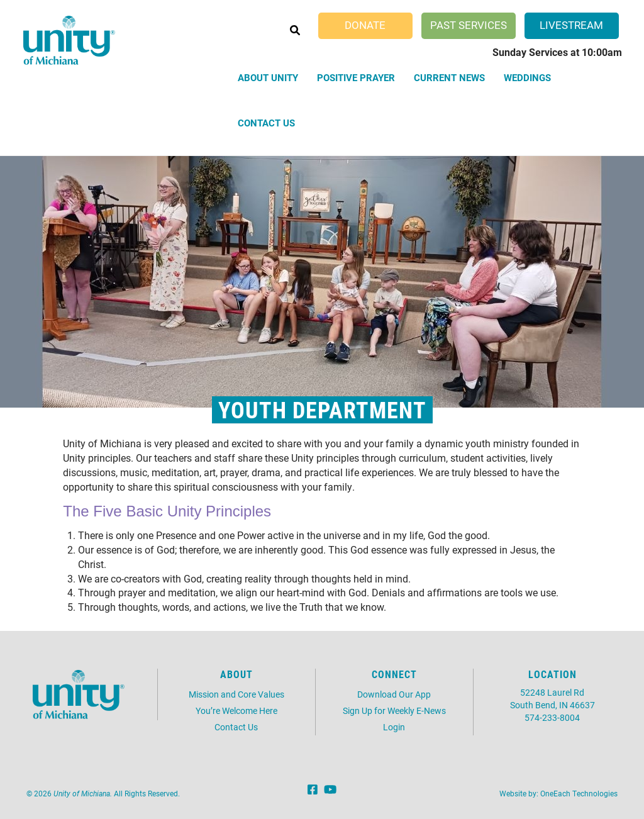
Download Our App (394, 694)
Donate (365, 25)
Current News (449, 77)
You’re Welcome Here (236, 710)
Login (394, 727)
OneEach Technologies (579, 793)
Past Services (469, 25)
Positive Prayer (356, 77)
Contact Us (266, 123)
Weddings (527, 77)
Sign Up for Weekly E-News (394, 710)
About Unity (268, 77)
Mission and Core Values (236, 694)
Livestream (571, 25)
